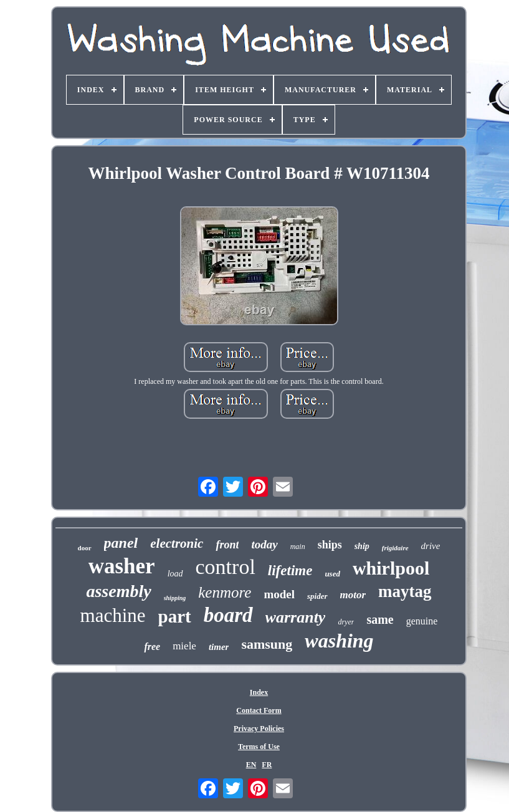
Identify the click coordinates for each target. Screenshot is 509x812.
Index (259, 692)
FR (267, 765)
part (175, 616)
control (226, 567)
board (228, 615)
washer (122, 566)
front (227, 545)
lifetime (290, 571)
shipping (175, 598)
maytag (405, 591)
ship (362, 546)
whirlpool (391, 568)
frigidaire (395, 548)
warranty (296, 617)
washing (339, 641)
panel (121, 543)
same (380, 619)
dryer (346, 622)
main (298, 547)
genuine (422, 621)
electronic (177, 543)
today (264, 544)
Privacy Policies (259, 728)
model (279, 594)
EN (251, 765)
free (152, 647)
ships (330, 545)
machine (113, 615)
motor (353, 595)
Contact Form (259, 710)
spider (317, 596)
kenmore (225, 592)
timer (219, 647)
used (332, 574)
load (175, 574)
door (85, 548)
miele (184, 646)
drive (431, 546)
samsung (267, 644)
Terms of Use (259, 747)
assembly (118, 591)
